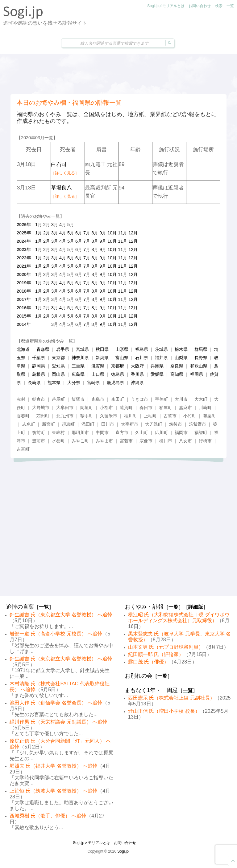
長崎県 (34, 383)
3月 (55, 225)
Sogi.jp (123, 851)
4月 (63, 225)
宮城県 (82, 349)
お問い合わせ (200, 6)
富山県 (122, 358)
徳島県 (118, 374)
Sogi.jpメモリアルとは (166, 6)
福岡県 (197, 374)
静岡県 (39, 366)
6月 (79, 233)
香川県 (137, 374)
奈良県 (177, 366)
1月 (39, 225)
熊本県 (54, 383)
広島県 (78, 374)
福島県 (142, 349)
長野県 (201, 358)
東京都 (58, 358)
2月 (47, 225)
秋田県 (102, 349)
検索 (219, 6)
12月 (133, 233)
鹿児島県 (115, 383)
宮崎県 (94, 383)
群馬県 (201, 349)
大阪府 (137, 366)
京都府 (118, 366)
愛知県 (58, 366)
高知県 (177, 374)
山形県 (122, 349)
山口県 (98, 374)
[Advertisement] (118, 74)
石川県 (142, 358)
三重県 (78, 366)
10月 (112, 233)
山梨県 (181, 358)
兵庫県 (157, 366)
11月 (123, 233)
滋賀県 (98, 366)
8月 (95, 233)
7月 (87, 233)
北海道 (23, 349)
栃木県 (181, 349)
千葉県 (39, 358)
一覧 (230, 6)
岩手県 (63, 349)
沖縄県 (137, 383)
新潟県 (102, 358)
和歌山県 (199, 366)
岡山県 (58, 374)
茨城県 (161, 349)
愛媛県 (157, 374)
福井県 (161, 358)
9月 (103, 233)
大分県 (74, 383)
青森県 (43, 349)
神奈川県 (80, 358)
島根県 (39, 374)
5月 (71, 225)
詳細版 (196, 607)
